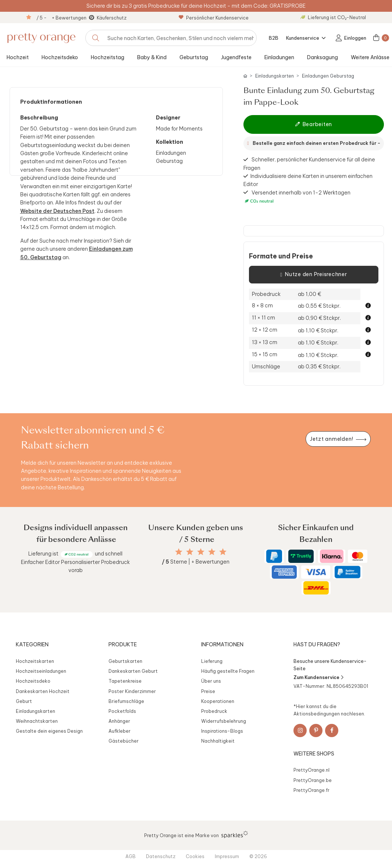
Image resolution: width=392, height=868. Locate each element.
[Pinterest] (316, 731)
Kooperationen (218, 701)
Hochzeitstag (108, 57)
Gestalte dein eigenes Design (49, 731)
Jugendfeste (236, 57)
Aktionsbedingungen (317, 714)
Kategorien (32, 644)
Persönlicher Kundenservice (214, 18)
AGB (131, 856)
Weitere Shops (314, 754)
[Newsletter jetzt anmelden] (338, 439)
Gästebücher (124, 741)
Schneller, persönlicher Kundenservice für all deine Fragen (309, 164)
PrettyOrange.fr (311, 790)
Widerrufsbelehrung (224, 721)
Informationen (222, 644)
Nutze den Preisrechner (313, 275)
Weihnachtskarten (37, 721)
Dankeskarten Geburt (133, 671)
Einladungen (279, 57)
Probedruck (214, 711)
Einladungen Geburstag (328, 76)
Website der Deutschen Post (57, 211)
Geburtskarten (125, 661)
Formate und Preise (281, 256)
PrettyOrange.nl (311, 770)
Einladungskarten (275, 76)
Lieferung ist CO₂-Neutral (333, 17)
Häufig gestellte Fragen (228, 671)
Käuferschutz (112, 18)
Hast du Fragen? (317, 644)
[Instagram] (300, 731)
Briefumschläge (126, 701)
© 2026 (258, 856)
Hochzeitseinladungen (41, 671)
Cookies (195, 856)
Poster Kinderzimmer (132, 691)
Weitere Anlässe (370, 57)
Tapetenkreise (125, 681)
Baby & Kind (152, 57)
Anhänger (119, 721)
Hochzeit (18, 57)
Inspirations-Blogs (222, 731)
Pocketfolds (122, 711)
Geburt (24, 701)
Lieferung (212, 661)
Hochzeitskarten (35, 661)
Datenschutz (161, 856)
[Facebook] (332, 731)
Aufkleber (120, 731)
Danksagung (322, 57)
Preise (208, 691)
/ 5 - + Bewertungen (61, 18)
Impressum (227, 856)
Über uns (211, 681)
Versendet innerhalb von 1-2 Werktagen (297, 197)
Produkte (123, 644)
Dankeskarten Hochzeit (43, 691)
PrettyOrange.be (313, 780)
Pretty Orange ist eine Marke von (196, 835)
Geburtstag (194, 57)
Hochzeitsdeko (60, 57)
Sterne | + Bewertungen (196, 562)
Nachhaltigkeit (218, 741)
